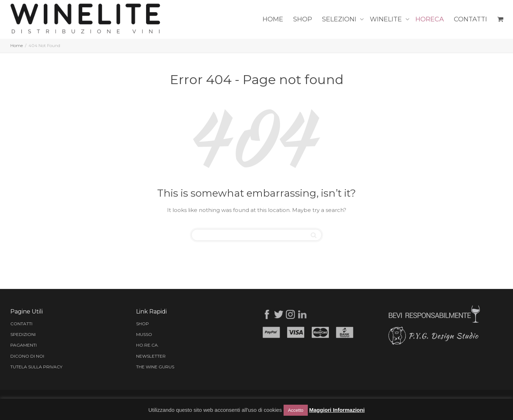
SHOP (303, 19)
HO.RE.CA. (147, 345)
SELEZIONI (340, 19)
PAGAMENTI (24, 345)
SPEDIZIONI (23, 334)
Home (17, 45)
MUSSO (144, 334)
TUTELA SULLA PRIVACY (36, 367)
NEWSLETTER (151, 356)
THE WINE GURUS (155, 367)
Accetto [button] (296, 410)
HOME (273, 19)
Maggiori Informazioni (337, 410)
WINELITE (387, 19)
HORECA (430, 19)
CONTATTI (470, 19)
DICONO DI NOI (27, 356)
